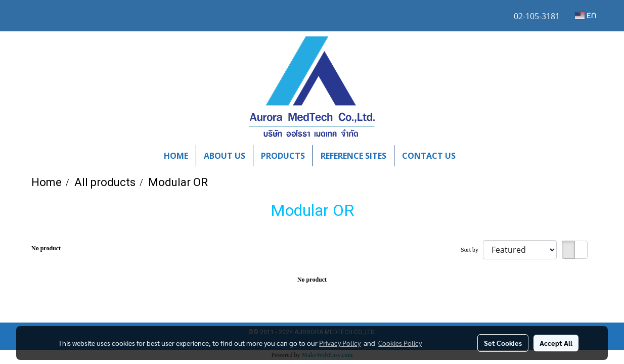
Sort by (472, 250)
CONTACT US (429, 156)
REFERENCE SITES (353, 156)
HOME (176, 156)
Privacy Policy (340, 343)
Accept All (556, 343)
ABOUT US (225, 156)
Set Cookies (503, 343)
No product (46, 248)
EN (586, 16)
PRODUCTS (283, 156)
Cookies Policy (400, 343)
